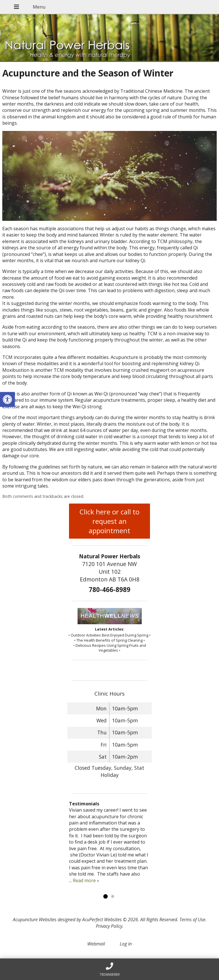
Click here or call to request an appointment (109, 521)
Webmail (96, 944)
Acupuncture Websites (35, 920)
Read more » (86, 880)
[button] (7, 399)
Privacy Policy (109, 926)
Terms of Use (192, 920)
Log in (126, 944)
